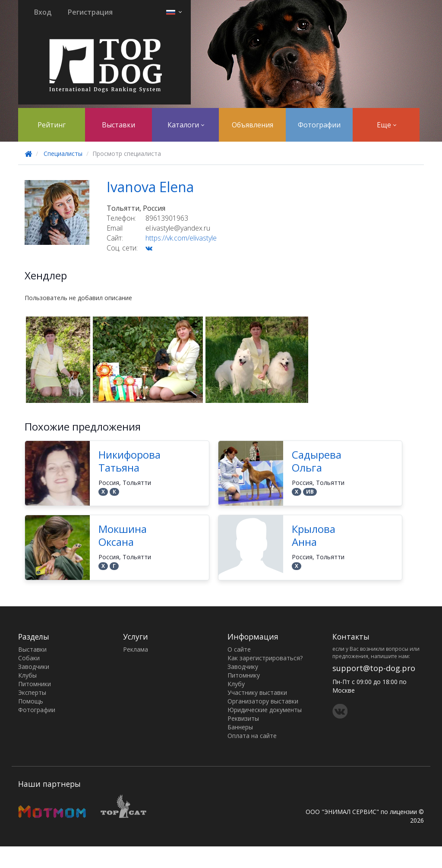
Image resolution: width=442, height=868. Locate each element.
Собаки (29, 658)
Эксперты (32, 692)
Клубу (236, 684)
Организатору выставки (263, 701)
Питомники (35, 684)
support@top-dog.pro (374, 668)
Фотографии (319, 125)
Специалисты (63, 154)
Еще (387, 125)
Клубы (27, 675)
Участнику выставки (257, 692)
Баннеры (240, 727)
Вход (43, 12)
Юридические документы (265, 710)
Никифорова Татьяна (129, 461)
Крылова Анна (314, 535)
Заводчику (243, 667)
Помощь (31, 701)
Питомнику (244, 675)
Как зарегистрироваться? (265, 658)
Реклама (136, 649)
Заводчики (34, 667)
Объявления (253, 125)
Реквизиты (243, 718)
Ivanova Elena (150, 187)
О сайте (239, 649)
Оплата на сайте (252, 736)
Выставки (118, 125)
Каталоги (186, 125)
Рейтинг (52, 125)
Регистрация (90, 12)
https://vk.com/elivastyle (181, 238)
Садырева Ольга (317, 461)
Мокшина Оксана (123, 535)
